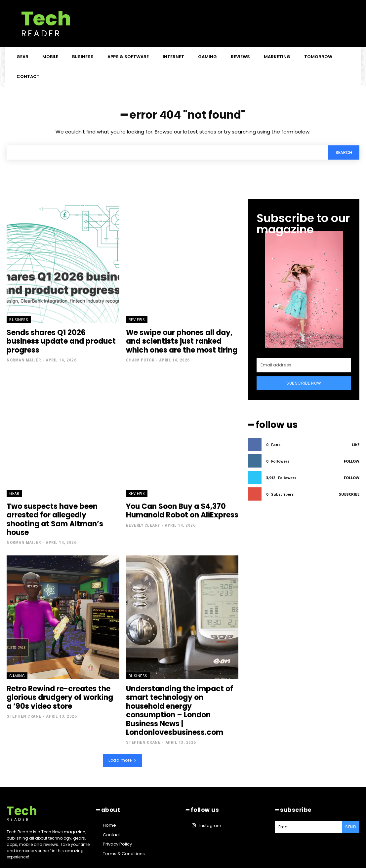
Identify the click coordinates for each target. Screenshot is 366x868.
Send (351, 802)
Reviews (137, 321)
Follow (352, 460)
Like (356, 443)
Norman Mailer (24, 351)
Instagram (209, 800)
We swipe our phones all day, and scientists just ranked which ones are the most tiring (181, 342)
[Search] (343, 154)
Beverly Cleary (143, 523)
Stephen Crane (24, 702)
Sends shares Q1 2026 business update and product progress (59, 338)
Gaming (17, 664)
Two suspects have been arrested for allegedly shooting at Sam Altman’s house (60, 513)
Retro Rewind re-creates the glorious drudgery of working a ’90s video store (59, 685)
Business (19, 321)
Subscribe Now (304, 383)
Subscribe (349, 493)
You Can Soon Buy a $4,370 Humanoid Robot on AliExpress (178, 509)
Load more (122, 736)
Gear (14, 492)
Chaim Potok (140, 359)
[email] (304, 365)
